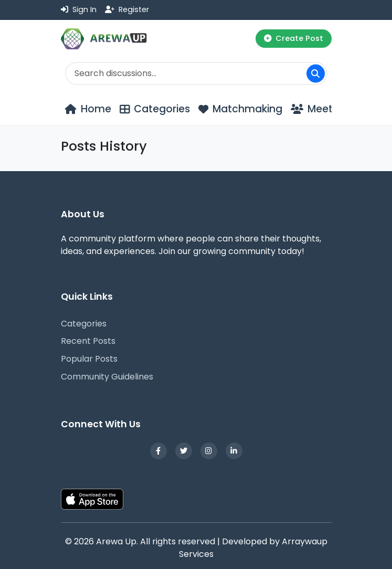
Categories (84, 324)
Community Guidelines (107, 377)
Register (127, 9)
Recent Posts (88, 341)
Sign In (79, 9)
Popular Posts (89, 359)
